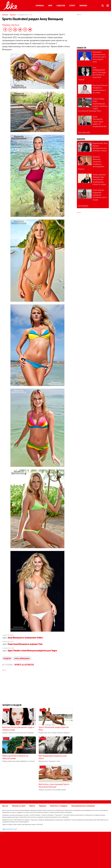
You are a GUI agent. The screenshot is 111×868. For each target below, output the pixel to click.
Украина (40, 6)
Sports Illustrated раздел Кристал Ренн (54, 728)
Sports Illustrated (24, 665)
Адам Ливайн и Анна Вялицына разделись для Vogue (30, 650)
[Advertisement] (37, 686)
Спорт (72, 6)
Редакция (43, 806)
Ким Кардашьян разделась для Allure (53, 757)
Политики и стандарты (59, 806)
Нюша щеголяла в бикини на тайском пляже (15, 757)
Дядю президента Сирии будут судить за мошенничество (99, 121)
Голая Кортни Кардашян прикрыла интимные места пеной (100, 195)
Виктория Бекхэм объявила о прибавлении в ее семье (100, 89)
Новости (82, 48)
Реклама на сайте (19, 806)
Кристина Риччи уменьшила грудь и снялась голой (18, 728)
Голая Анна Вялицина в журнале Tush (22, 644)
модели (7, 658)
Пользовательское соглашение (83, 806)
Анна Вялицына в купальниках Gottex (23, 638)
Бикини (83, 6)
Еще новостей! (84, 132)
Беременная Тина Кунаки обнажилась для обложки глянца (100, 147)
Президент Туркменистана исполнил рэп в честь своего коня (99, 57)
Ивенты (32, 806)
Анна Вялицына (22, 658)
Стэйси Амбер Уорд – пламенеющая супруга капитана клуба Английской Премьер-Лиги (93, 105)
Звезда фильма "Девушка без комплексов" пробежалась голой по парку (99, 179)
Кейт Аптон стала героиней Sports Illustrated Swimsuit (54, 786)
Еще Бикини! (83, 206)
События (61, 6)
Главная (5, 15)
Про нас (5, 806)
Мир (50, 6)
